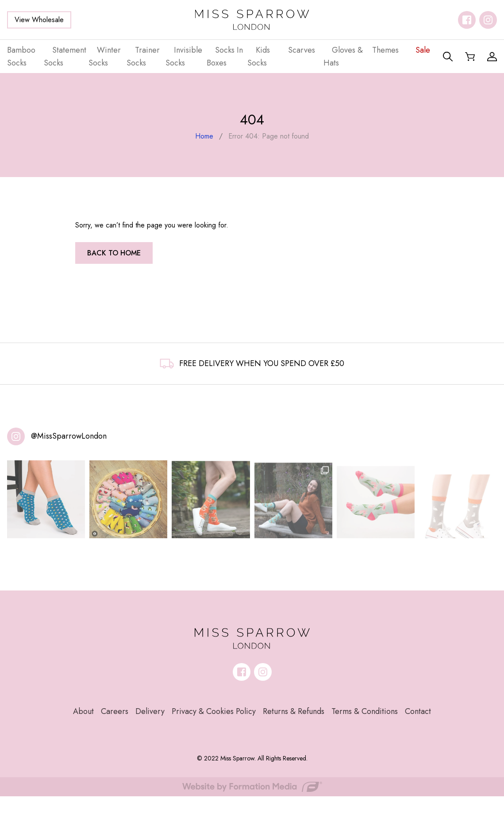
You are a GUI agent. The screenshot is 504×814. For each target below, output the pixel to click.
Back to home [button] (114, 253)
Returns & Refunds (294, 711)
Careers (115, 711)
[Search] (448, 57)
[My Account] (492, 57)
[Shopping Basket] (470, 57)
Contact (418, 711)
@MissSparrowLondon (69, 436)
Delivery (150, 711)
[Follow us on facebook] (467, 20)
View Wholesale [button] (39, 20)
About (83, 711)
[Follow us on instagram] (488, 20)
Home (204, 136)
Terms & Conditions (365, 711)
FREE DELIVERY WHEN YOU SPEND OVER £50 (252, 363)
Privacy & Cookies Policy (214, 711)
